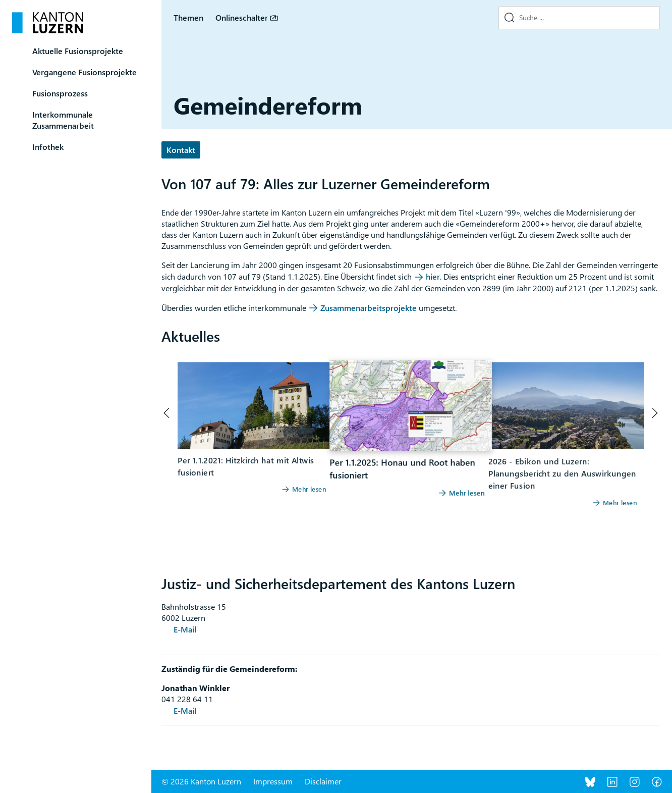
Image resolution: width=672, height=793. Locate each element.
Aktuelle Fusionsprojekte (78, 51)
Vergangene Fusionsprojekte (85, 72)
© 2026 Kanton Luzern (201, 781)
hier (433, 276)
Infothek (48, 147)
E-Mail (185, 629)
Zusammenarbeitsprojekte (370, 308)
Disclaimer (323, 781)
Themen (188, 17)
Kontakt (181, 150)
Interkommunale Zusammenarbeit (63, 120)
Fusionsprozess (60, 93)
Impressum (273, 781)
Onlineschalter (242, 17)
